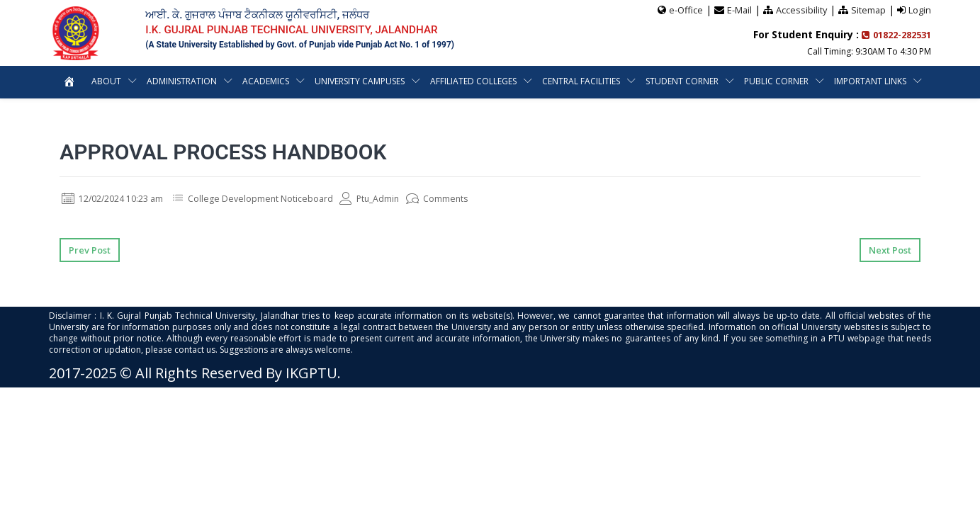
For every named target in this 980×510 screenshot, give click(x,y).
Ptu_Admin (400, 198)
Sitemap (868, 9)
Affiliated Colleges (473, 80)
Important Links (870, 80)
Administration (182, 80)
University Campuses (360, 80)
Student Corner (682, 80)
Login (920, 9)
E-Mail (738, 9)
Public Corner (776, 80)
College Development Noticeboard (282, 198)
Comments (472, 198)
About (106, 80)
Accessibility (800, 9)
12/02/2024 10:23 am (119, 198)
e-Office (684, 9)
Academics (266, 80)
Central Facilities (581, 80)
